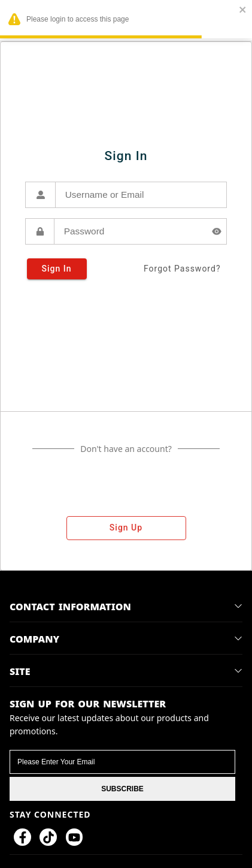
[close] (243, 10)
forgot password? (182, 269)
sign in (57, 269)
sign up (126, 528)
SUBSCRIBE (122, 789)
